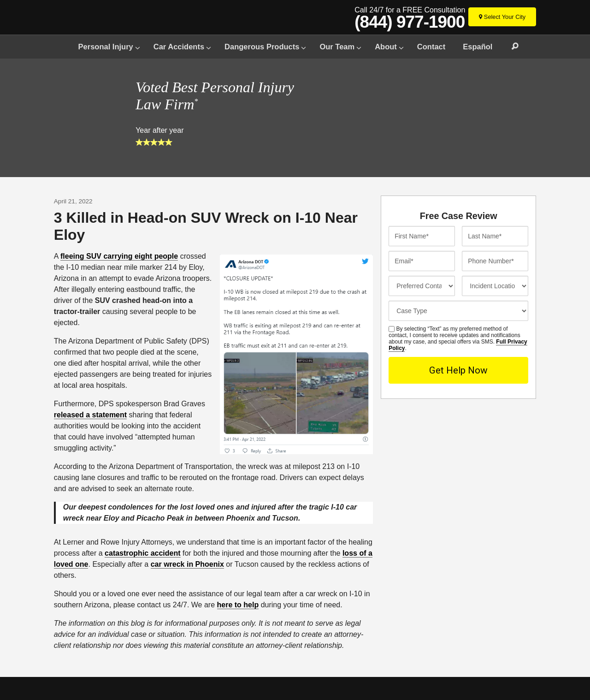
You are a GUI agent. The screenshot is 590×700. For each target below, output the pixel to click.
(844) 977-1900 (410, 22)
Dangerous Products (262, 47)
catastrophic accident (143, 553)
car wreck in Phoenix (187, 564)
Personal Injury (106, 47)
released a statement (90, 415)
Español (478, 47)
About (386, 47)
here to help (238, 605)
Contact (431, 47)
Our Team (337, 47)
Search (511, 47)
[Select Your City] (502, 17)
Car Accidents (179, 47)
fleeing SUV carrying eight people (119, 256)
